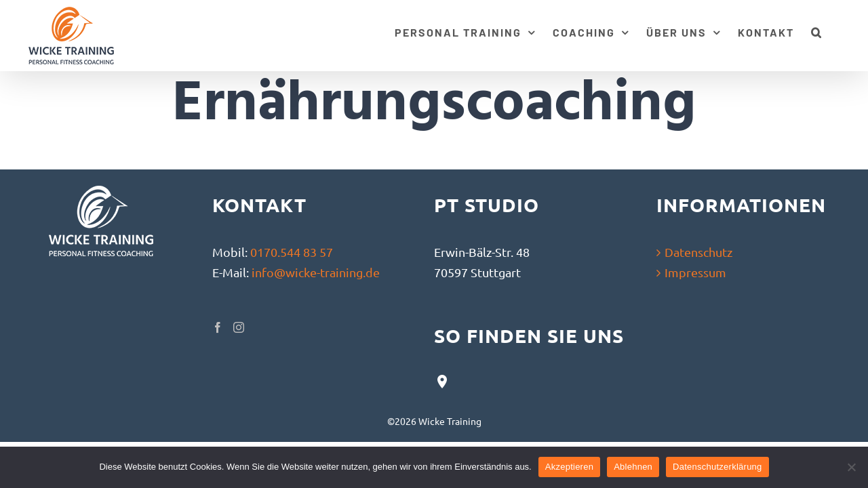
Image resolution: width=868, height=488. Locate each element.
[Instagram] (239, 327)
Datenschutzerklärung (717, 467)
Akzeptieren (569, 467)
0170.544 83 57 (292, 252)
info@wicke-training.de (316, 272)
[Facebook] (218, 327)
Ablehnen (633, 467)
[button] (834, 30)
